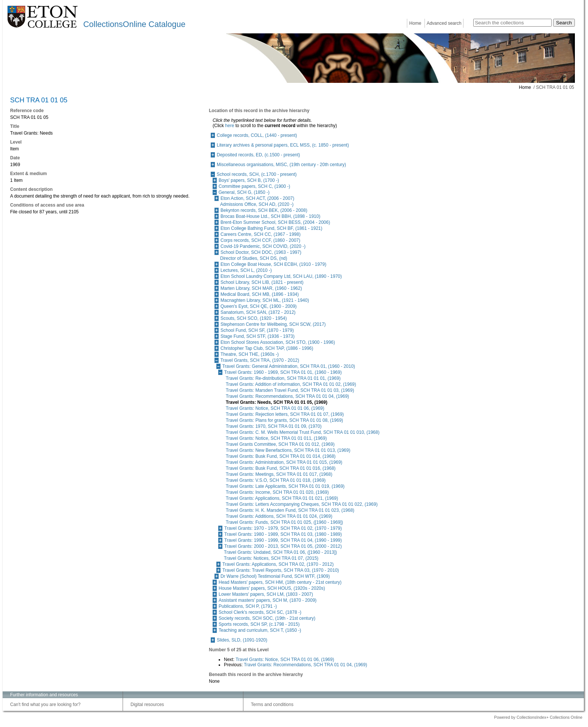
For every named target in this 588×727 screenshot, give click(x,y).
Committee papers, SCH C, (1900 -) (254, 186)
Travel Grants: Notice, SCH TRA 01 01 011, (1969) (276, 438)
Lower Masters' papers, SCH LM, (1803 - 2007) (266, 594)
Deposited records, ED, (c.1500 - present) (258, 155)
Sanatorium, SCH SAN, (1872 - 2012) (258, 312)
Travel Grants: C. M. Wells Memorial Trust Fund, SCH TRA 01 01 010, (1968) (303, 432)
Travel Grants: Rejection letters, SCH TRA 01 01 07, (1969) (285, 414)
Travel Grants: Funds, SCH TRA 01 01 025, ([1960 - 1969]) (284, 522)
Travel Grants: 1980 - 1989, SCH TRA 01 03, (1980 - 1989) (283, 534)
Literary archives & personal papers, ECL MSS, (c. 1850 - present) (283, 145)
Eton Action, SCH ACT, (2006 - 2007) (257, 198)
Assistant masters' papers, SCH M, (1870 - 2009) (268, 600)
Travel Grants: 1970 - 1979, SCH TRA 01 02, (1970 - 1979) (283, 528)
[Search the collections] (512, 23)
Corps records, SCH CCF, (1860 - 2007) (260, 240)
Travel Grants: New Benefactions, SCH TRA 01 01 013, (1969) (288, 450)
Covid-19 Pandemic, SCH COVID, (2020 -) (263, 246)
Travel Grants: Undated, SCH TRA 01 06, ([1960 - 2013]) (280, 552)
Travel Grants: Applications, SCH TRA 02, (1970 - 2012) (278, 564)
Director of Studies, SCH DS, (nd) (254, 258)
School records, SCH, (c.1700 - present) (257, 174)
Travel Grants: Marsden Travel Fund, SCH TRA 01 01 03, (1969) (290, 390)
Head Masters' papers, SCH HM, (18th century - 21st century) (280, 582)
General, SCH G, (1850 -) (244, 192)
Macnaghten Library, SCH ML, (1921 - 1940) (265, 300)
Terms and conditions (272, 705)
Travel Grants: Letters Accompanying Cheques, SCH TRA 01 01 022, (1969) (302, 504)
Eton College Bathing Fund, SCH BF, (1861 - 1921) (271, 228)
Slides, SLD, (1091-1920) (242, 640)
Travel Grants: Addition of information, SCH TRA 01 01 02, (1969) (291, 384)
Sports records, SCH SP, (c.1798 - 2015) (259, 624)
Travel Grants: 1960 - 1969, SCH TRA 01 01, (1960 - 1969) (283, 372)
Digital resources (147, 705)
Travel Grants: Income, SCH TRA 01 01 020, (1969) (277, 492)
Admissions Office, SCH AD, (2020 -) (257, 204)
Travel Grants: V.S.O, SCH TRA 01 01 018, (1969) (276, 480)
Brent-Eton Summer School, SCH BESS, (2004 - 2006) (275, 222)
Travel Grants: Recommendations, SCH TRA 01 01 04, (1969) (287, 396)
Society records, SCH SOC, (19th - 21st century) (267, 618)
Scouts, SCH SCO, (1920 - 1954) (254, 318)
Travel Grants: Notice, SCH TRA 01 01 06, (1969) (275, 408)
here (229, 126)
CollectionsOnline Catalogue (134, 24)
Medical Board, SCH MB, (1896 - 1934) (260, 294)
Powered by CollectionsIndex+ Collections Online (538, 717)
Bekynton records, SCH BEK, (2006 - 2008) (264, 210)
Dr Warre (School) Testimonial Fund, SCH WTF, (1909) (275, 576)
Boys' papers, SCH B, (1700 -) (249, 180)
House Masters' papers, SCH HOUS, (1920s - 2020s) (272, 588)
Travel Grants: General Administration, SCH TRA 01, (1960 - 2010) (289, 366)
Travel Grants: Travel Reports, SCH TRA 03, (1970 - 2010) (281, 570)
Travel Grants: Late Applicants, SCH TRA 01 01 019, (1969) (285, 486)
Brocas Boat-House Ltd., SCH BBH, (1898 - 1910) (270, 216)
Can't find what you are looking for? (45, 705)
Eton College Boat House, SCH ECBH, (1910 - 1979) (273, 264)
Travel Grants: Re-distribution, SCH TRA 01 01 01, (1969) (283, 378)
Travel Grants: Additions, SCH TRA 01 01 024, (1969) (279, 516)
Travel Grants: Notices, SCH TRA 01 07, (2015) (271, 558)
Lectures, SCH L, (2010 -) (246, 270)
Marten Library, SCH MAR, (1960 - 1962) (261, 288)
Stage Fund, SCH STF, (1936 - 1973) (257, 336)
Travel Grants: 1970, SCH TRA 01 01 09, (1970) (274, 426)
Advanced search (444, 23)
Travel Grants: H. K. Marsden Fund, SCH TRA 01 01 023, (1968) (290, 510)
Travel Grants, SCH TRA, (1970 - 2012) (260, 360)
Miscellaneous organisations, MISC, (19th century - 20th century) (281, 165)
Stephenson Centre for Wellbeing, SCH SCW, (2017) (273, 324)
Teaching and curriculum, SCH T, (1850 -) (260, 630)
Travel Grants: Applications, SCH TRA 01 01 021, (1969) (282, 498)
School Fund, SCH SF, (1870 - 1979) (257, 330)
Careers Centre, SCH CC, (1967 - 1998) (260, 234)
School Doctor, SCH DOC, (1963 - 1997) (261, 252)
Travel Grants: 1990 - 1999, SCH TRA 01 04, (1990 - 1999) (283, 540)
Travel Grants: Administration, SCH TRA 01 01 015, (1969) (284, 462)
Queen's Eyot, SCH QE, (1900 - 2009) (259, 306)
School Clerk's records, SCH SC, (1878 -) (260, 612)
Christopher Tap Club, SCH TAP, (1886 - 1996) (267, 348)
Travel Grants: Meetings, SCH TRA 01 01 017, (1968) (279, 474)
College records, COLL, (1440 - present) (257, 135)
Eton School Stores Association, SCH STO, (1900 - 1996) (278, 342)
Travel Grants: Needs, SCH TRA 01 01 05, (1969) (277, 402)
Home (415, 23)
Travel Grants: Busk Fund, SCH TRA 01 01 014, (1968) (281, 456)
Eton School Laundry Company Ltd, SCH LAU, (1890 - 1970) (281, 276)
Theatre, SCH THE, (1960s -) (250, 354)
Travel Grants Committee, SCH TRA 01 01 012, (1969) (280, 444)
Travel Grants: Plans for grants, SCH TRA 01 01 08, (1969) (284, 420)
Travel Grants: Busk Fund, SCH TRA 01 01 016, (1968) (281, 468)
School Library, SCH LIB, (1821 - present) (262, 282)
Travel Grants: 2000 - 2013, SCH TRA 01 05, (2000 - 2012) (283, 546)
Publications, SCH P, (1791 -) (248, 606)
